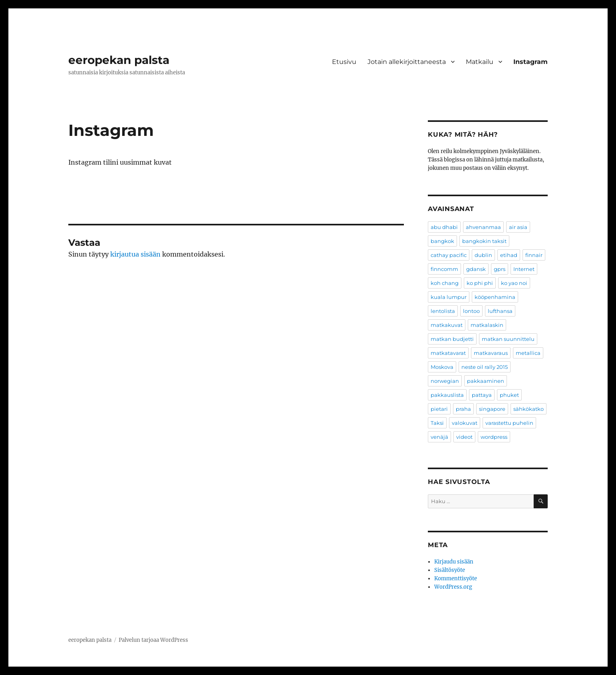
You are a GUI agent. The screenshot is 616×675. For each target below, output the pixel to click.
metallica (528, 353)
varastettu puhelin (509, 423)
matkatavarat (448, 353)
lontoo (471, 311)
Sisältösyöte (450, 570)
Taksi (437, 423)
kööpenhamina (495, 297)
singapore (492, 409)
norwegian (445, 381)
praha (463, 409)
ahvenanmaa (483, 227)
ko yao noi (514, 283)
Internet (524, 269)
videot (464, 437)
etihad (509, 255)
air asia (518, 227)
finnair (534, 255)
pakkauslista (447, 395)
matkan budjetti (452, 339)
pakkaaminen (486, 381)
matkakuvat (447, 325)
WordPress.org (453, 587)
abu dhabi (444, 227)
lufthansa (500, 311)
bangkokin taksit (484, 241)
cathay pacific (449, 255)
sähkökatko (529, 409)
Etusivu (344, 62)
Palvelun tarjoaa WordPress (153, 640)
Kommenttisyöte (456, 578)
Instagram (531, 62)
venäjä (439, 437)
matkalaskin (487, 325)
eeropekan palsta (119, 60)
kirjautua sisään (135, 254)
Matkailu (480, 62)
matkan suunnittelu (508, 339)
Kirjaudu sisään (454, 562)
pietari (439, 409)
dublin (483, 255)
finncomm (444, 269)
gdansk (476, 269)
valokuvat (465, 423)
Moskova (442, 367)
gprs (500, 269)
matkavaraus (491, 353)
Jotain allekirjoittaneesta (407, 62)
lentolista (443, 311)
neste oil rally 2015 (485, 367)
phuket (509, 395)
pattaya (482, 395)
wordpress (494, 437)
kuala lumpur (449, 297)
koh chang (445, 283)
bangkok (442, 241)
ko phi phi (480, 283)
